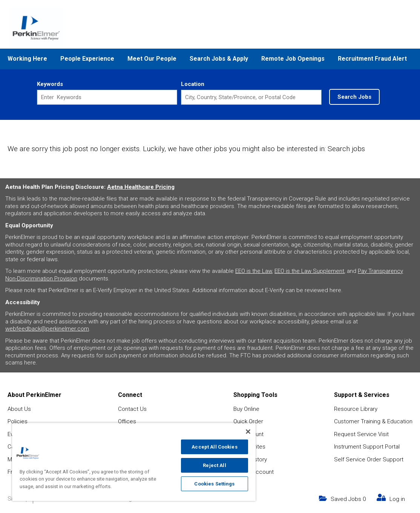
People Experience (87, 59)
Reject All (214, 465)
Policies (18, 421)
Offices (127, 421)
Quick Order (248, 421)
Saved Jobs (348, 499)
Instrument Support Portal (367, 447)
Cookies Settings (214, 484)
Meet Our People (152, 59)
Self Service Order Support (369, 459)
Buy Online (246, 409)
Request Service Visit (361, 434)
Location (193, 84)
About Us (19, 409)
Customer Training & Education (373, 421)
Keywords (50, 84)
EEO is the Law (254, 271)
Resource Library (356, 409)
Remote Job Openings (293, 59)
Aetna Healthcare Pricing (141, 187)
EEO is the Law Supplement (309, 271)
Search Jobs (354, 97)
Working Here (27, 59)
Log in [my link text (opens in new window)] (397, 499)
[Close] (248, 432)
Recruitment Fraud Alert (372, 59)
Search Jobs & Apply (219, 59)
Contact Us (132, 409)
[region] (134, 462)
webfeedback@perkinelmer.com (47, 329)
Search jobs (346, 149)
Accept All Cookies (214, 447)
